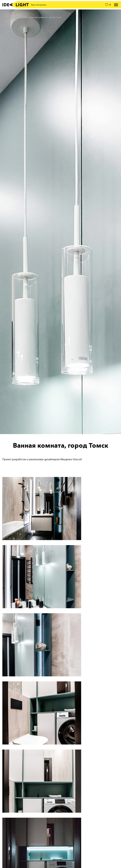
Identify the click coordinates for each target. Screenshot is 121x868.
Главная (7, 17)
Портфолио (21, 17)
